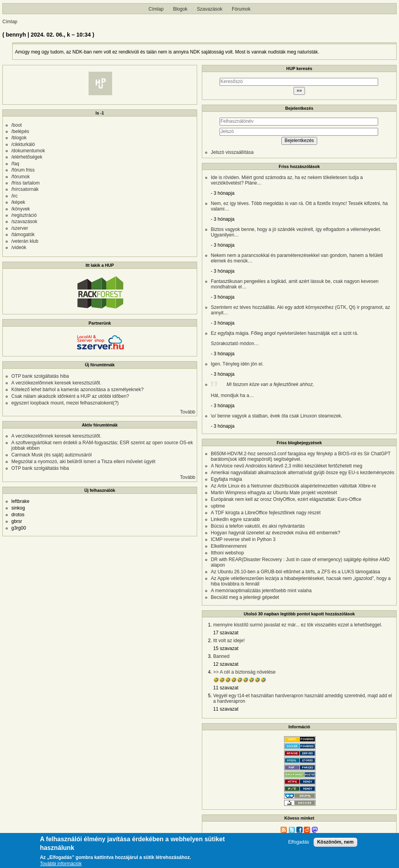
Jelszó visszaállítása (232, 152)
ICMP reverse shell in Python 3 (243, 539)
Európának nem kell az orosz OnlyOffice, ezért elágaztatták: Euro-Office (286, 499)
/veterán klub (25, 241)
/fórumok (21, 177)
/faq (15, 164)
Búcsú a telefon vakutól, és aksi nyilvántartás (258, 526)
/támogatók (23, 235)
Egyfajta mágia (226, 479)
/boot (17, 125)
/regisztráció (24, 215)
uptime (218, 506)
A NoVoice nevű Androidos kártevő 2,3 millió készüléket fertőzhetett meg (287, 466)
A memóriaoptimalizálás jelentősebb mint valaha (261, 591)
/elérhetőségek (27, 157)
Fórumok (241, 9)
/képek (18, 202)
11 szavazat (226, 688)
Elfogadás (298, 845)
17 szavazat (226, 633)
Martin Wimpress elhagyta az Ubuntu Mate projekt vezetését (274, 493)
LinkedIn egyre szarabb (236, 519)
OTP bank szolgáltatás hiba (40, 376)
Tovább (188, 412)
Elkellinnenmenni (229, 546)
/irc (15, 196)
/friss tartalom (26, 183)
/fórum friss (23, 170)
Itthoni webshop (227, 553)
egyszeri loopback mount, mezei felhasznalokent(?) (65, 403)
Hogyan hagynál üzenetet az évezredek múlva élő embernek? (276, 533)
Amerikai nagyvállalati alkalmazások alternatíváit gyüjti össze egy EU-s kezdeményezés (303, 473)
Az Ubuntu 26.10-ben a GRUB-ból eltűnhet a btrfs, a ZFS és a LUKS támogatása (296, 572)
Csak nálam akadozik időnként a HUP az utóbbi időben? (70, 396)
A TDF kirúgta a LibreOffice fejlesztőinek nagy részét (266, 513)
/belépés (20, 131)
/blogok (19, 138)
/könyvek (21, 209)
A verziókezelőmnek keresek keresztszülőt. (56, 383)
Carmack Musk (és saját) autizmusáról (52, 455)
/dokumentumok (28, 151)
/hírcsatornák (25, 189)
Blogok (180, 9)
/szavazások (24, 222)
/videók (19, 247)
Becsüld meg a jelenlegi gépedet (245, 597)
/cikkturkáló (23, 144)
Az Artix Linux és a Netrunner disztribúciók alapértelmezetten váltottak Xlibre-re (294, 486)
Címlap (156, 9)
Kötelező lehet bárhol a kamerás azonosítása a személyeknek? (78, 390)
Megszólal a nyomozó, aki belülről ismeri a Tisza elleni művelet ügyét (83, 462)
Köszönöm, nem (335, 844)
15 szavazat (226, 648)
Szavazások (210, 9)
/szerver (20, 228)
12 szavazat (226, 664)
